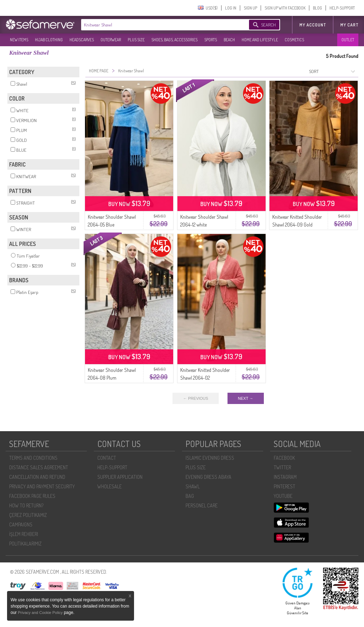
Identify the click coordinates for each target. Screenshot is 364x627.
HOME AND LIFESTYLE (260, 40)
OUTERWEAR (111, 40)
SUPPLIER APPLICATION (120, 477)
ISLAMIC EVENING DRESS (210, 458)
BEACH (229, 40)
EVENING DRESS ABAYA (208, 477)
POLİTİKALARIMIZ (25, 544)
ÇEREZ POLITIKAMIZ (28, 515)
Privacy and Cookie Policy (41, 613)
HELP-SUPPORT (342, 8)
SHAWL (193, 486)
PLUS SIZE (136, 40)
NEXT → (246, 398)
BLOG (317, 8)
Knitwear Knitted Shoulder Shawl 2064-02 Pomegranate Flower (205, 378)
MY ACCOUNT (313, 25)
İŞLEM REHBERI (24, 534)
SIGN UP (250, 8)
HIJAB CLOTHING (49, 40)
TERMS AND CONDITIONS (33, 458)
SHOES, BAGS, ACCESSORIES (174, 40)
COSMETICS (294, 40)
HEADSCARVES (82, 40)
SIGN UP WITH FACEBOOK (285, 8)
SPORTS (211, 40)
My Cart (349, 25)
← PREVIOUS (196, 398)
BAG (190, 496)
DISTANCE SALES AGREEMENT (39, 467)
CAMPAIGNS (21, 524)
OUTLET (348, 40)
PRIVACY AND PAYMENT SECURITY (42, 486)
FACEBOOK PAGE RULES (32, 496)
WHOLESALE (110, 486)
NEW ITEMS (19, 40)
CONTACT (107, 458)
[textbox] (158, 25)
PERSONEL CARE (202, 505)
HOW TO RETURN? (26, 505)
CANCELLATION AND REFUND (37, 477)
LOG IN (231, 8)
